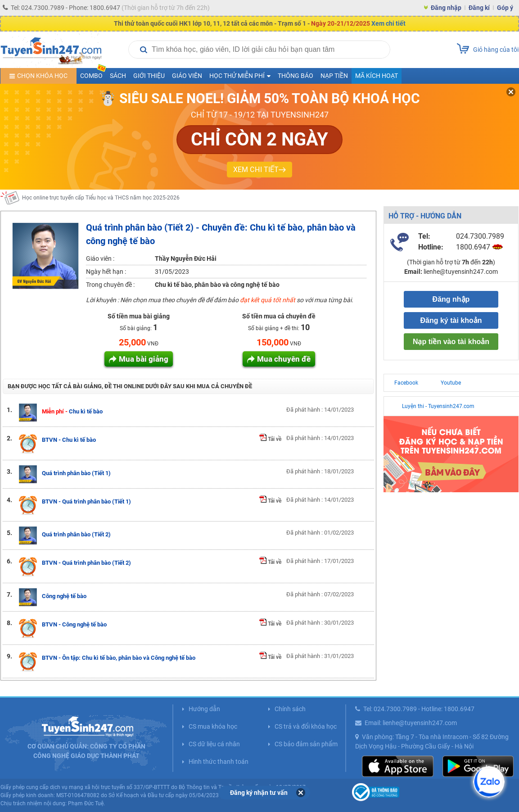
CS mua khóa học (213, 726)
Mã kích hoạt (377, 76)
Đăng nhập (446, 8)
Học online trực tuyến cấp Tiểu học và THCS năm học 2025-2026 (101, 198)
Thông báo (296, 76)
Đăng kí (479, 8)
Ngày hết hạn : (106, 272)
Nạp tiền (334, 76)
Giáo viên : (100, 259)
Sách (118, 76)
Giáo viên (187, 76)
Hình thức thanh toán (219, 762)
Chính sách (290, 709)
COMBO (93, 74)
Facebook (406, 383)
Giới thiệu (149, 76)
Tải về (270, 439)
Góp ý (505, 8)
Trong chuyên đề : (110, 285)
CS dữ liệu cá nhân (214, 744)
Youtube (451, 383)
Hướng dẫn (204, 709)
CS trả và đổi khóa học (306, 726)
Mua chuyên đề (284, 359)
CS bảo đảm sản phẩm (306, 744)
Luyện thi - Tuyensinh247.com (438, 406)
